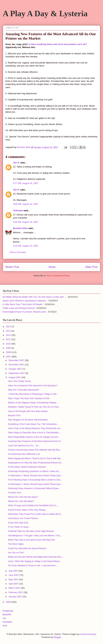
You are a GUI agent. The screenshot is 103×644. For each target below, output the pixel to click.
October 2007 (16, 369)
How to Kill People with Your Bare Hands (28, 411)
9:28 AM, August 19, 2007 (26, 222)
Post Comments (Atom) (58, 276)
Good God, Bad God (18, 523)
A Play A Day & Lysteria (45, 13)
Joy (4, 618)
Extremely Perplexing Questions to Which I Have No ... (35, 471)
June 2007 (14, 575)
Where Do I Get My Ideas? (21, 501)
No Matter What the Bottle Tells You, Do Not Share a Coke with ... (34, 297)
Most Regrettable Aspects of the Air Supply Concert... (34, 437)
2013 (9, 331)
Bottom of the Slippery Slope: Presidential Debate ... (33, 403)
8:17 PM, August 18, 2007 (26, 183)
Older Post (91, 267)
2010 (9, 344)
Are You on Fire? (16, 553)
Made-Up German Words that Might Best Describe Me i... (36, 557)
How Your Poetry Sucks (19, 381)
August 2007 (15, 377)
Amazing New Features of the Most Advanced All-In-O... (35, 441)
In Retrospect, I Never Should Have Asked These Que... (35, 475)
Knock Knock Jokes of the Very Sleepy (27, 510)
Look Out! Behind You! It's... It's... (24, 446)
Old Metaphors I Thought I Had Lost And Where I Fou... (35, 536)
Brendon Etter (20, 228)
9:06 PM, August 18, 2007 (26, 204)
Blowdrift (7, 614)
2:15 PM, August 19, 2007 (26, 246)
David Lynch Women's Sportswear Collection (24, 301)
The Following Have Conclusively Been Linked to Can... (35, 480)
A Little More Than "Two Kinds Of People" (23, 304)
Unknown (18, 210)
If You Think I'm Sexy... (19, 527)
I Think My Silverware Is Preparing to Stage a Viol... (33, 394)
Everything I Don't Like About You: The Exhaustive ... (34, 424)
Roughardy (8, 611)
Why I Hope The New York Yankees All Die (29, 398)
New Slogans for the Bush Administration (28, 420)
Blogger (57, 637)
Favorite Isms (15, 493)
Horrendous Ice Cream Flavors (23, 518)
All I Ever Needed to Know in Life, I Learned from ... (33, 565)
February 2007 (16, 592)
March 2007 (15, 588)
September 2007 (17, 373)
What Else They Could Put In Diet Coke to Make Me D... (35, 514)
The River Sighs (16, 544)
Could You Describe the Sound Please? (27, 548)
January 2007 (16, 597)
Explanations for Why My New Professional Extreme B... (35, 463)
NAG (5, 626)
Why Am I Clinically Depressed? (23, 390)
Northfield (7, 622)
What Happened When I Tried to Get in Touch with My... (35, 458)
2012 (9, 335)
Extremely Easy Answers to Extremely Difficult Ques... (34, 488)
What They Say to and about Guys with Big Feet (31, 540)
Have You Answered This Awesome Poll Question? (33, 386)
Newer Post (12, 267)
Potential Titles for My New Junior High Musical (31, 531)
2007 (9, 357)
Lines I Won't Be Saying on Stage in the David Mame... (35, 561)
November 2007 (17, 365)
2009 (9, 348)
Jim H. (16, 163)
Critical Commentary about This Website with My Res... (35, 450)
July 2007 (14, 571)
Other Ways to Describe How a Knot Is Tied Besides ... (35, 433)
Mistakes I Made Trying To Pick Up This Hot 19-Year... (34, 407)
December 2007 (17, 360)
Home (52, 267)
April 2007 (14, 584)
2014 (9, 326)
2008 (9, 352)
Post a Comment (18, 252)
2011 (9, 339)
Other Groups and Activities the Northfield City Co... (33, 505)
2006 (9, 602)
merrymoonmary (88, 634)
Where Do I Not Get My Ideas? (23, 497)
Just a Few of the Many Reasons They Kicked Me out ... (35, 428)
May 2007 (14, 579)
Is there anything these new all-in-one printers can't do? (58, 44)
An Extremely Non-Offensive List (24, 454)
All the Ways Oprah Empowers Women (27, 467)
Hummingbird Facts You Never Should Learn (24, 312)
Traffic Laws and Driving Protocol (19, 308)
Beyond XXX (14, 415)
